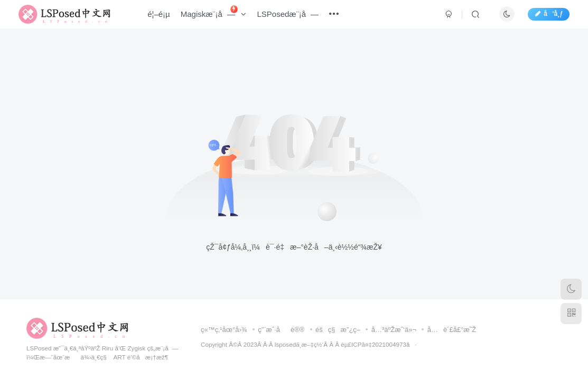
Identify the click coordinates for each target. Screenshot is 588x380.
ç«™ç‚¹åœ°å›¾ (224, 330)
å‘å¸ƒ (543, 17)
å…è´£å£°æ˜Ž (452, 330)
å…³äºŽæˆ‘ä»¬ (394, 330)
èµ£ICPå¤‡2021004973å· (379, 344)
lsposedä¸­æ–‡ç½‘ (299, 344)
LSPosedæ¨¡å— (293, 18)
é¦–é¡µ (165, 18)
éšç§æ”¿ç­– (338, 330)
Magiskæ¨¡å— (219, 16)
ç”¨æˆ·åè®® (281, 330)
